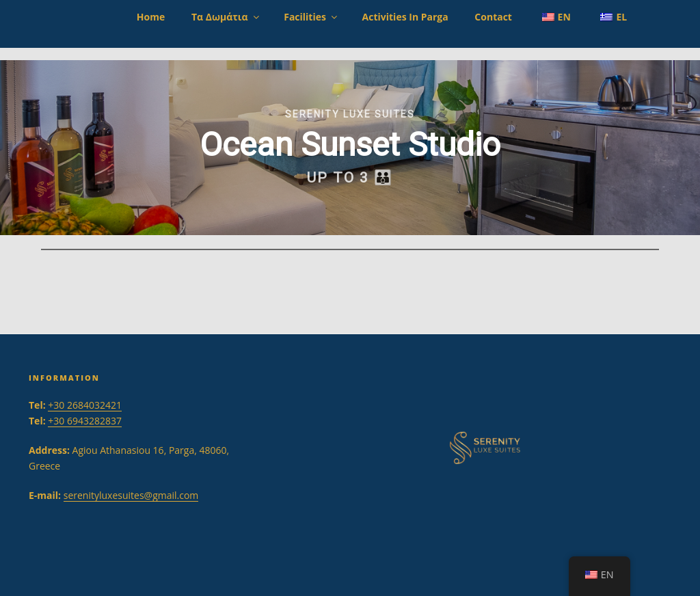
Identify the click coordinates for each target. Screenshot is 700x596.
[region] (350, 148)
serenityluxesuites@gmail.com (131, 495)
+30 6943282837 (85, 421)
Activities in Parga (405, 17)
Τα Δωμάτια (226, 17)
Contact (493, 17)
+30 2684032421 (85, 405)
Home (151, 17)
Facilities (311, 17)
